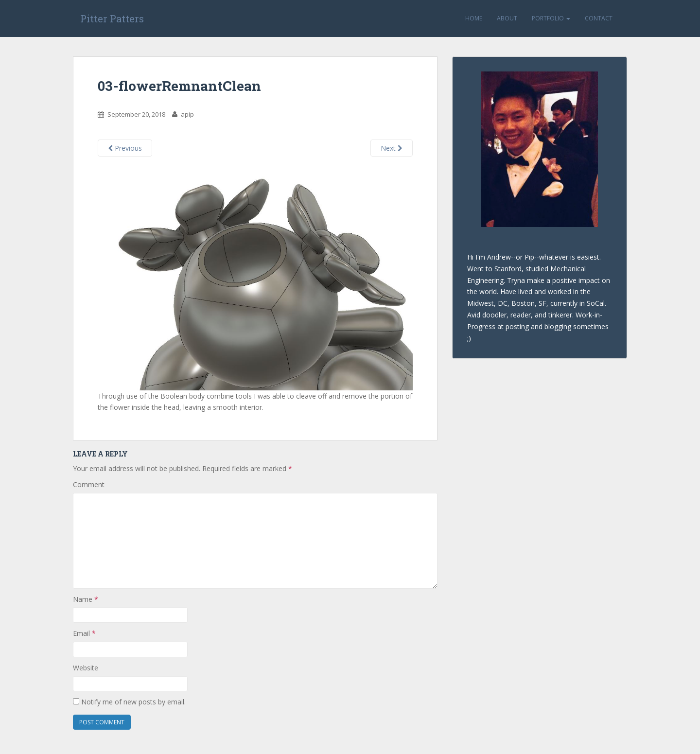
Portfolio (551, 18)
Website (86, 668)
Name (86, 599)
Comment (89, 484)
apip (187, 114)
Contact (599, 18)
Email (84, 633)
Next (392, 148)
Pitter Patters (112, 18)
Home (474, 18)
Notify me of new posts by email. (133, 702)
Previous (125, 148)
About (507, 18)
